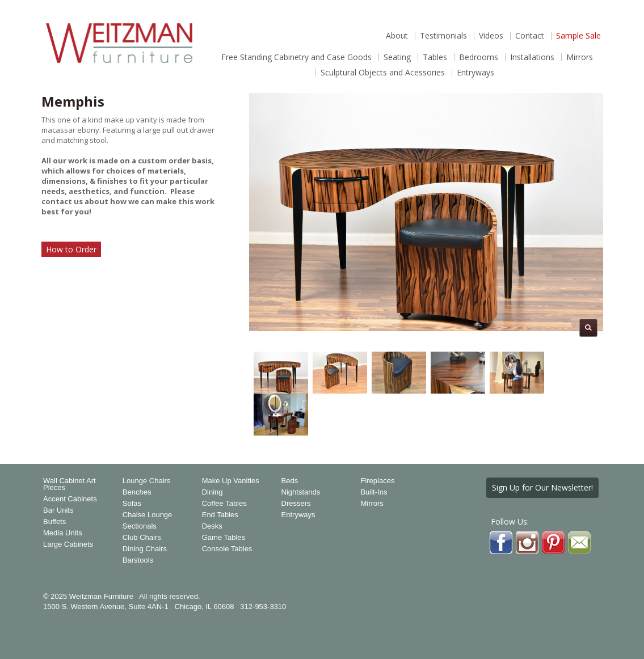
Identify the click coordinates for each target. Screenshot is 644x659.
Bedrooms (479, 57)
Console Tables (227, 549)
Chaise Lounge (147, 515)
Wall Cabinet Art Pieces (70, 484)
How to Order (71, 249)
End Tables (220, 515)
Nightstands (301, 492)
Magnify (588, 328)
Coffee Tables (224, 504)
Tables (435, 57)
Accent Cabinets (70, 499)
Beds (290, 481)
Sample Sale (578, 36)
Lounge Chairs (147, 481)
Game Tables (224, 538)
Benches (137, 492)
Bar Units (58, 510)
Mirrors (580, 57)
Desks (212, 526)
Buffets (54, 522)
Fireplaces (377, 481)
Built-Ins (374, 492)
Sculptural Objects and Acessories (383, 73)
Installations (532, 57)
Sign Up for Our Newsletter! (542, 487)
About (397, 36)
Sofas (132, 504)
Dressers (296, 504)
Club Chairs (142, 538)
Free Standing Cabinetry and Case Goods (296, 57)
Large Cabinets (68, 544)
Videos (491, 36)
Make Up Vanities (231, 481)
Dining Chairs (145, 549)
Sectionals (140, 526)
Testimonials (443, 36)
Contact (530, 36)
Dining (212, 492)
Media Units (63, 533)
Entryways (475, 73)
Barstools (138, 560)
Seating (397, 57)
